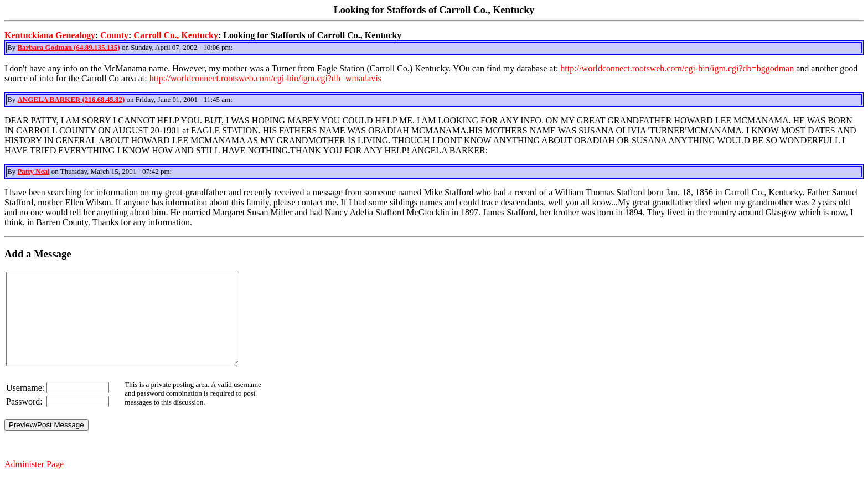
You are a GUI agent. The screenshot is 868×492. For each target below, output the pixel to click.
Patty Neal (33, 171)
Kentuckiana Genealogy (50, 35)
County (114, 35)
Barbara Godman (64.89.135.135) (68, 47)
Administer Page (34, 482)
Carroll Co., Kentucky (176, 35)
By (12, 47)
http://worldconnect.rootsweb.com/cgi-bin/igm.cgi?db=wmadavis (265, 78)
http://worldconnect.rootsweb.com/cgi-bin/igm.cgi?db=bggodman (677, 68)
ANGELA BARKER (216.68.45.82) (71, 99)
